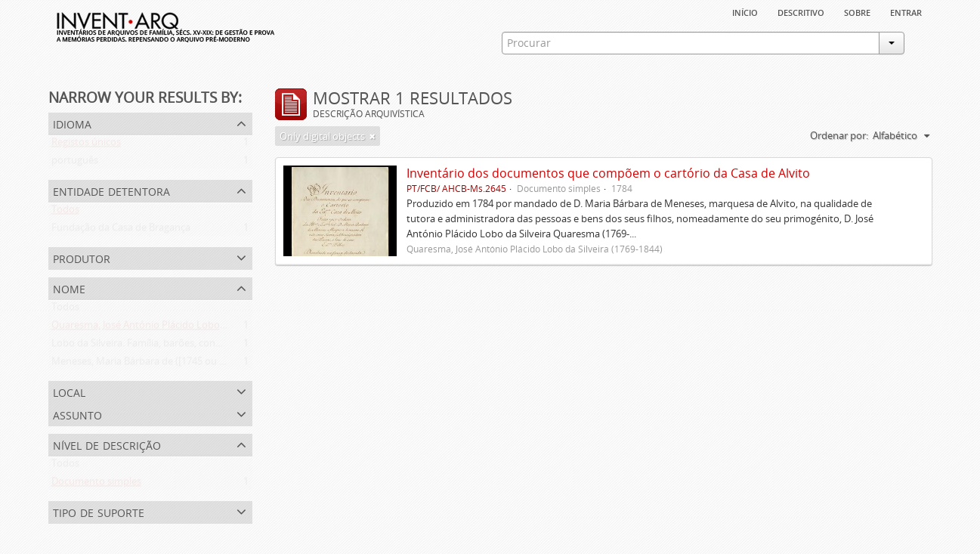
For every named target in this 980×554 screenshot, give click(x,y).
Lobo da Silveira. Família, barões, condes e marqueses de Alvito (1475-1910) (219, 346)
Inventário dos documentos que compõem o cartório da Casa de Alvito (608, 173)
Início (745, 11)
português (75, 163)
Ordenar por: (839, 135)
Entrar (906, 11)
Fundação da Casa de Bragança (121, 231)
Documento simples (96, 484)
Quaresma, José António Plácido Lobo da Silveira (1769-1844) (186, 328)
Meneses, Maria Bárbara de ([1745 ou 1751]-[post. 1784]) (176, 364)
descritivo (801, 11)
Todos (65, 212)
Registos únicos (86, 145)
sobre (857, 11)
